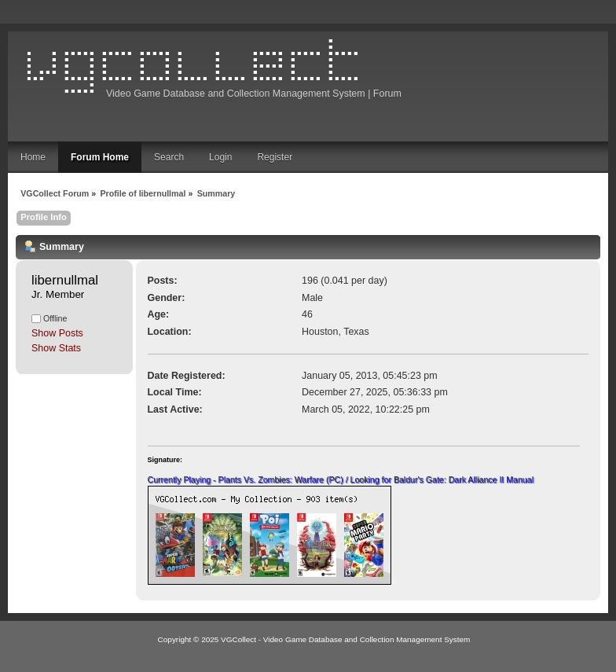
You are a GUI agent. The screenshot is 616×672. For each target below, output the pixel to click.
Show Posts (57, 333)
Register (275, 157)
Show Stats (56, 348)
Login (220, 157)
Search (169, 157)
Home (33, 157)
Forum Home (100, 157)
